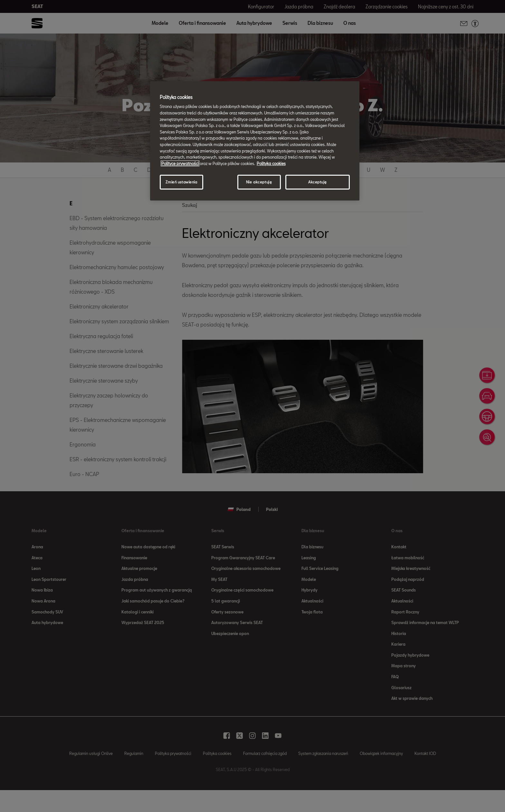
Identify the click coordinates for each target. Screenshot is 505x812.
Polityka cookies (271, 163)
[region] (255, 141)
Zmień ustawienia (181, 182)
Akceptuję (318, 182)
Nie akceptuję (259, 182)
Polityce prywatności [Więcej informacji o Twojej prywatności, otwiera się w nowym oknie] (180, 163)
